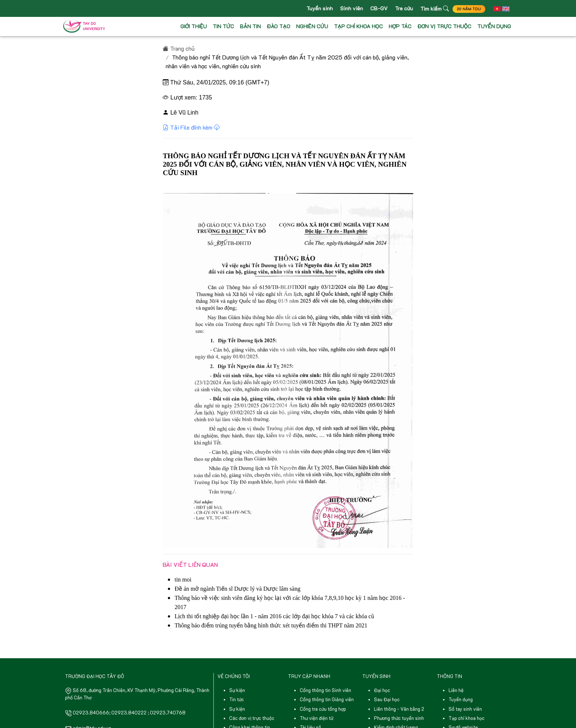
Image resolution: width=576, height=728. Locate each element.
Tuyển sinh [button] (317, 9)
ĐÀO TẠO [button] (278, 27)
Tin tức (237, 699)
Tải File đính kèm (191, 127)
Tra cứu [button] (401, 9)
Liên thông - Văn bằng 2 (399, 709)
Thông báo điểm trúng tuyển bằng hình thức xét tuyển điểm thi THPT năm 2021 (271, 625)
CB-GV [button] (376, 9)
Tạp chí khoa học (467, 718)
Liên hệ (456, 690)
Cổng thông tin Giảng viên (327, 699)
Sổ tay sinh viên (465, 709)
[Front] (86, 27)
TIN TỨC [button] (223, 27)
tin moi (183, 579)
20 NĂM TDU (466, 9)
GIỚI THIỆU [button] (194, 27)
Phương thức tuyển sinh (399, 718)
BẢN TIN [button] (250, 27)
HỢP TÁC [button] (400, 27)
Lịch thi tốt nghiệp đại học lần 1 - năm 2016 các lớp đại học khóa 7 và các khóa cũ (274, 616)
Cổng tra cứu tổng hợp (323, 709)
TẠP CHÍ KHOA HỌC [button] (358, 27)
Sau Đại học (387, 699)
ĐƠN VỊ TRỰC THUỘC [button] (444, 27)
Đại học (382, 690)
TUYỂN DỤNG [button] (494, 27)
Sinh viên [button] (349, 9)
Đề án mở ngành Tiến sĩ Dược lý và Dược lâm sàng (237, 589)
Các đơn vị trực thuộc (252, 718)
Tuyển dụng (461, 699)
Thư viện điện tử (316, 718)
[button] (495, 9)
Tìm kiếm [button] (432, 9)
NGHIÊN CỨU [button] (312, 27)
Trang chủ (179, 48)
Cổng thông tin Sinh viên (325, 690)
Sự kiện (237, 690)
